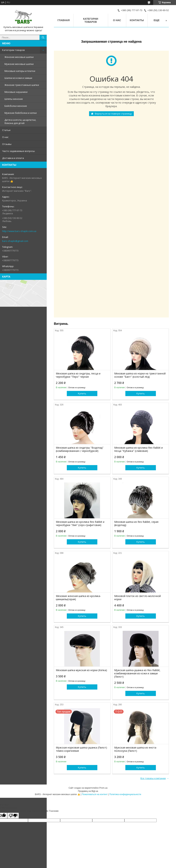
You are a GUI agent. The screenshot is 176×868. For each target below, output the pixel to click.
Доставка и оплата (13, 158)
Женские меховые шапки (19, 57)
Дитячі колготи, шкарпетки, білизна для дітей (20, 121)
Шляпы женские (14, 99)
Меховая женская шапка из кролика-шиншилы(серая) (78, 598)
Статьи (6, 130)
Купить (82, 393)
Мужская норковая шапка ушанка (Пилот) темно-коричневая (81, 749)
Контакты (137, 20)
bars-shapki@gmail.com (15, 241)
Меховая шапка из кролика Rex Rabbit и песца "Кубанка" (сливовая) (138, 449)
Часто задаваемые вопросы (18, 151)
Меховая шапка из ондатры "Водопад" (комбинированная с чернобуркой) (80, 449)
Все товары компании (153, 778)
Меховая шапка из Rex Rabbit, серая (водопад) (136, 523)
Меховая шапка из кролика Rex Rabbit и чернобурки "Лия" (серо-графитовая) (80, 523)
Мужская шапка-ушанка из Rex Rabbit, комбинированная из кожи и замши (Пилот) (137, 673)
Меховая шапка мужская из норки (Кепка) (81, 670)
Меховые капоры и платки (20, 71)
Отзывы (7, 144)
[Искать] (43, 37)
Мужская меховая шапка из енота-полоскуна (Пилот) (136, 749)
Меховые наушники (16, 92)
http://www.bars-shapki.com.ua (19, 231)
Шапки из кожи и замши (18, 78)
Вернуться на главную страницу (113, 114)
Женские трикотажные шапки (22, 85)
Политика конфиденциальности (125, 794)
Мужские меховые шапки (19, 64)
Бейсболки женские (16, 106)
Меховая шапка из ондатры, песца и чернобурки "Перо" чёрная (78, 375)
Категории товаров (13, 50)
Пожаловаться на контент (95, 794)
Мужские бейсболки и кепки (21, 113)
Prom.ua (103, 788)
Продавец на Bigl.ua (88, 791)
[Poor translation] (13, 816)
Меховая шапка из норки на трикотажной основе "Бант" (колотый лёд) (140, 375)
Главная (64, 20)
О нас (5, 137)
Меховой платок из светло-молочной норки (137, 598)
